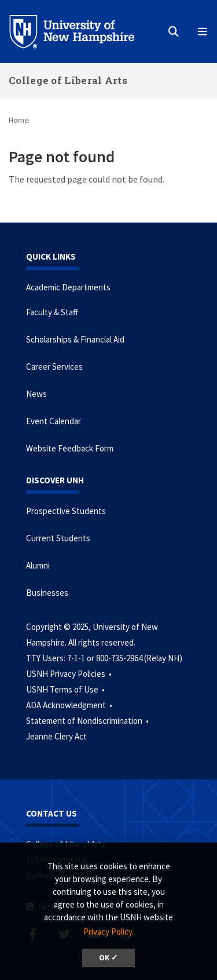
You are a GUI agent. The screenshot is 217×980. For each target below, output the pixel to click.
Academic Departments (68, 287)
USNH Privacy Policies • (70, 674)
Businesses (47, 593)
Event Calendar (54, 421)
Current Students (58, 538)
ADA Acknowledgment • (70, 705)
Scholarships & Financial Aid (75, 339)
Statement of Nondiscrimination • (88, 721)
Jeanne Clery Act (56, 736)
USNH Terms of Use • (66, 689)
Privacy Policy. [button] (108, 932)
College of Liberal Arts (68, 80)
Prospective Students (66, 511)
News (36, 394)
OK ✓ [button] (108, 958)
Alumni (38, 565)
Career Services (54, 367)
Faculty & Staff (52, 312)
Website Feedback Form (70, 448)
